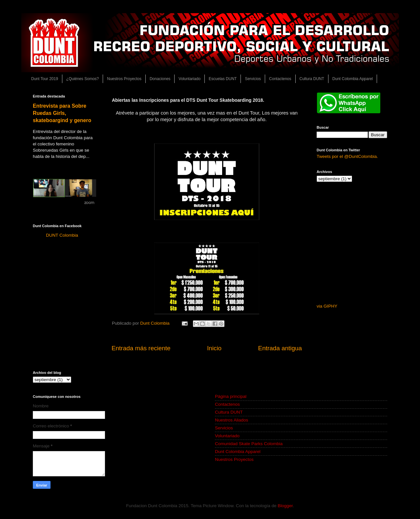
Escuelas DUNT (223, 79)
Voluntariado (189, 79)
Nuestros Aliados (231, 420)
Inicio (214, 348)
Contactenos (280, 79)
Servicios (253, 79)
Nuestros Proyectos (124, 79)
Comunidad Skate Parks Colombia (249, 444)
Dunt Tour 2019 (45, 79)
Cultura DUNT (312, 79)
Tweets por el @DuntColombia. (347, 156)
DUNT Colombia (62, 235)
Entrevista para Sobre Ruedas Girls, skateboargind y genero (62, 113)
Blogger (285, 506)
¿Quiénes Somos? (83, 79)
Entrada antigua (280, 348)
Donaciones (160, 79)
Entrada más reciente (141, 348)
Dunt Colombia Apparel (353, 79)
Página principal (231, 396)
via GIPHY (327, 306)
